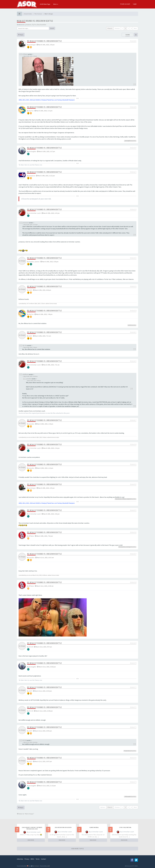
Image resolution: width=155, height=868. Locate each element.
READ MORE (31, 840)
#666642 (133, 332)
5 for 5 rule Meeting (125, 827)
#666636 (133, 286)
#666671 (133, 687)
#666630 (133, 209)
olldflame (25, 374)
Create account (125, 4)
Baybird (129, 499)
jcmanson (28, 25)
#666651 (133, 464)
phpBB (48, 866)
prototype (32, 45)
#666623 (133, 172)
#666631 (133, 258)
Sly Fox (34, 25)
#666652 (133, 484)
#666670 (133, 663)
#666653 (133, 510)
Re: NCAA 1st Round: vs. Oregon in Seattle (44, 41)
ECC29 (31, 647)
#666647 (133, 420)
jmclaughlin (128, 141)
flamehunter (119, 499)
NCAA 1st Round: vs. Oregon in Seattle (35, 21)
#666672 (133, 707)
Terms (38, 859)
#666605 (133, 107)
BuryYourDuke (42, 25)
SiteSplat (37, 866)
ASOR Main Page (45, 4)
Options (103, 807)
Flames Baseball (94, 827)
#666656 (133, 532)
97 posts (110, 28)
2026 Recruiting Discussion (63, 827)
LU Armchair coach (35, 213)
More (56, 4)
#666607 (133, 148)
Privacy (27, 859)
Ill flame (25, 54)
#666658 (133, 582)
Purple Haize (127, 751)
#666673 (133, 727)
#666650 (133, 444)
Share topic (128, 36)
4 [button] (131, 28)
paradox (29, 379)
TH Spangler (128, 797)
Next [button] (135, 28)
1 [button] (122, 28)
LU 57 (129, 325)
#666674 (133, 758)
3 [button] (128, 28)
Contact (43, 859)
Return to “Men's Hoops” (25, 814)
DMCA (32, 859)
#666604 (133, 41)
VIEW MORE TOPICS (77, 849)
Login (135, 4)
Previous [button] (117, 28)
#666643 (133, 361)
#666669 (133, 643)
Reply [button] (21, 35)
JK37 (31, 290)
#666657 (133, 554)
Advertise (20, 859)
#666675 (133, 782)
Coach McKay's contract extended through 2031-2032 (32, 828)
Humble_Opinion (34, 262)
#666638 (133, 311)
